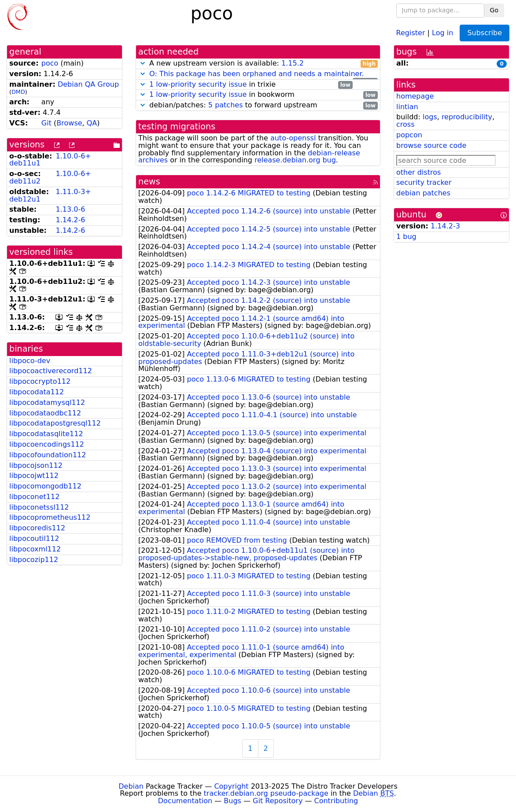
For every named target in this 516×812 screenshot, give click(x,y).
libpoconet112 (34, 497)
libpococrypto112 (40, 381)
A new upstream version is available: (258, 64)
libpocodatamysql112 (47, 402)
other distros (418, 172)
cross (405, 124)
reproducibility (467, 117)
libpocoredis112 (37, 528)
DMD (18, 92)
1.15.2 (293, 63)
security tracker (424, 182)
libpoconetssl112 (39, 507)
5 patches (226, 105)
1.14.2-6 (70, 220)
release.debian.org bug (295, 160)
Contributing (336, 801)
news (149, 182)
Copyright (231, 786)
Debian (131, 786)
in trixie (245, 85)
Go (494, 10)
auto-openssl (293, 138)
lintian (407, 107)
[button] (143, 63)
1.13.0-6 (70, 209)
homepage (415, 96)
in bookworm (258, 95)
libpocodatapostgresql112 (55, 423)
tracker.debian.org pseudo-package (266, 793)
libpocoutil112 (34, 538)
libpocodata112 (37, 392)
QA (92, 123)
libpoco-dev (30, 361)
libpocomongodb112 (45, 486)
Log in (442, 32)
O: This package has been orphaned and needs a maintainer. (257, 74)
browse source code (431, 145)
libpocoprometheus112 (50, 517)
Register (411, 32)
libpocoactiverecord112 (51, 371)
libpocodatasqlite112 (46, 434)
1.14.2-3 (445, 226)
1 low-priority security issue (198, 84)
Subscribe (485, 33)
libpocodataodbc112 (45, 413)
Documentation (185, 801)
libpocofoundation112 (48, 455)
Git (46, 123)
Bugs (232, 801)
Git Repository (278, 801)
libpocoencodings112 (47, 444)
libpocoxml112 (35, 549)
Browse (69, 123)
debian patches (423, 193)
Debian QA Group (88, 84)
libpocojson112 (36, 465)
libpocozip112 (34, 560)
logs (430, 117)
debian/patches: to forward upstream (258, 105)
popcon (409, 135)
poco (50, 63)
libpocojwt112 (34, 476)
